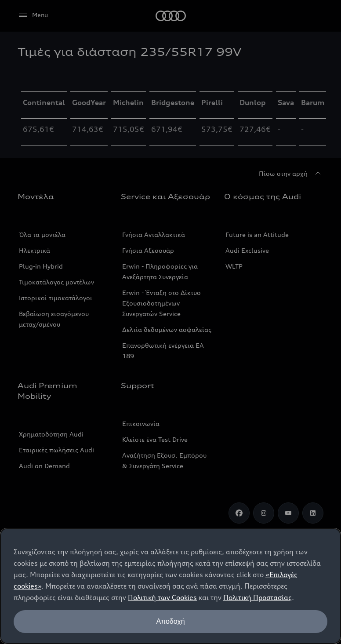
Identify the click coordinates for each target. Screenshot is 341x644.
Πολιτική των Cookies (162, 597)
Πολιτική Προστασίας (258, 597)
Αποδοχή (170, 621)
